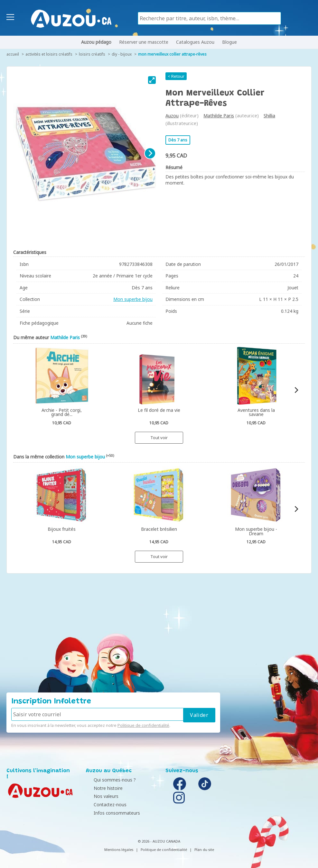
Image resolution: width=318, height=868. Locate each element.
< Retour (176, 76)
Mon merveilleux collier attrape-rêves (172, 54)
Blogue (229, 42)
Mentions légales (119, 850)
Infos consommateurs (111, 813)
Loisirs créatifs (92, 54)
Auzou (172, 116)
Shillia (269, 116)
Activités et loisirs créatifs (49, 54)
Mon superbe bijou (133, 299)
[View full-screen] (152, 80)
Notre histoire (102, 788)
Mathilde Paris (219, 116)
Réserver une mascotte (144, 42)
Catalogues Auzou (195, 42)
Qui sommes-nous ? (109, 780)
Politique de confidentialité (143, 725)
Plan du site (204, 850)
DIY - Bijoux (122, 54)
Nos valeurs (100, 796)
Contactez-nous (104, 805)
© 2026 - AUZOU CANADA (159, 841)
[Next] (150, 153)
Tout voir (159, 438)
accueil (13, 54)
